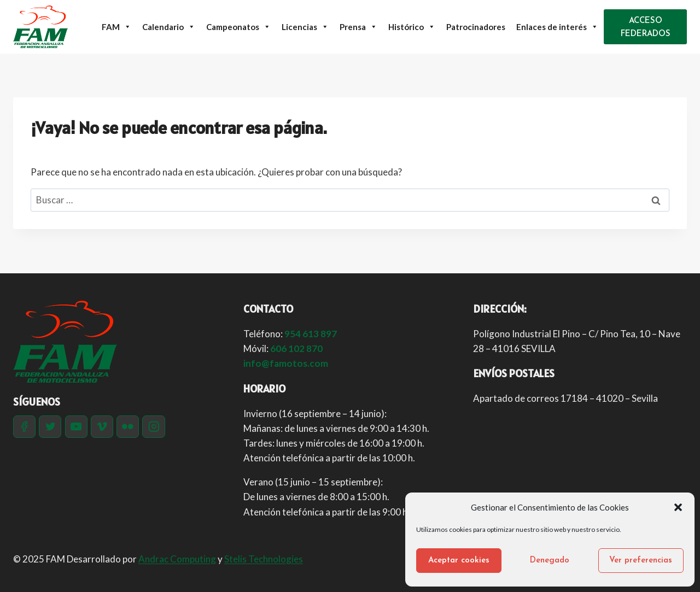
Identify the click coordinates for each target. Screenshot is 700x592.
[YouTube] (76, 427)
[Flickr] (128, 427)
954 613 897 (311, 334)
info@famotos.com (286, 363)
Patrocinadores (476, 27)
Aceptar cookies (459, 561)
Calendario (169, 27)
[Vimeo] (102, 427)
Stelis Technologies (264, 559)
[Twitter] (50, 427)
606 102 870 (296, 348)
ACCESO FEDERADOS (646, 28)
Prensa (358, 27)
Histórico (412, 27)
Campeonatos (238, 27)
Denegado (550, 561)
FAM (116, 27)
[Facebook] (24, 427)
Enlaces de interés (557, 27)
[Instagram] (153, 427)
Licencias (305, 27)
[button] (678, 507)
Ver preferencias (641, 561)
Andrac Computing (177, 559)
